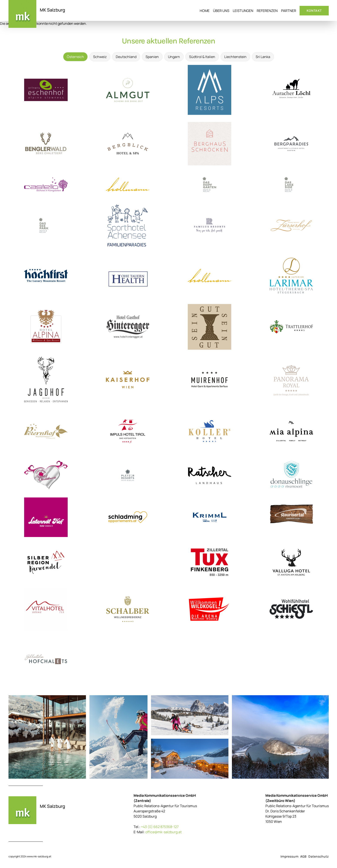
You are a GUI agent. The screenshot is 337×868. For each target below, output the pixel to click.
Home (205, 11)
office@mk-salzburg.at (163, 832)
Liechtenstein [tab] (235, 57)
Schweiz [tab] (100, 57)
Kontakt (314, 11)
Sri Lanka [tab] (263, 57)
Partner (289, 11)
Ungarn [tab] (174, 57)
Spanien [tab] (152, 57)
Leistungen (243, 11)
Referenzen (267, 11)
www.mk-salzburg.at (39, 856)
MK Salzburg (52, 10)
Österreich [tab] (75, 57)
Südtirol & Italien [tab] (202, 57)
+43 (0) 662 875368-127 (160, 827)
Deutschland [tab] (126, 57)
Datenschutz (319, 856)
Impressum (289, 856)
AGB (303, 856)
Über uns (221, 11)
